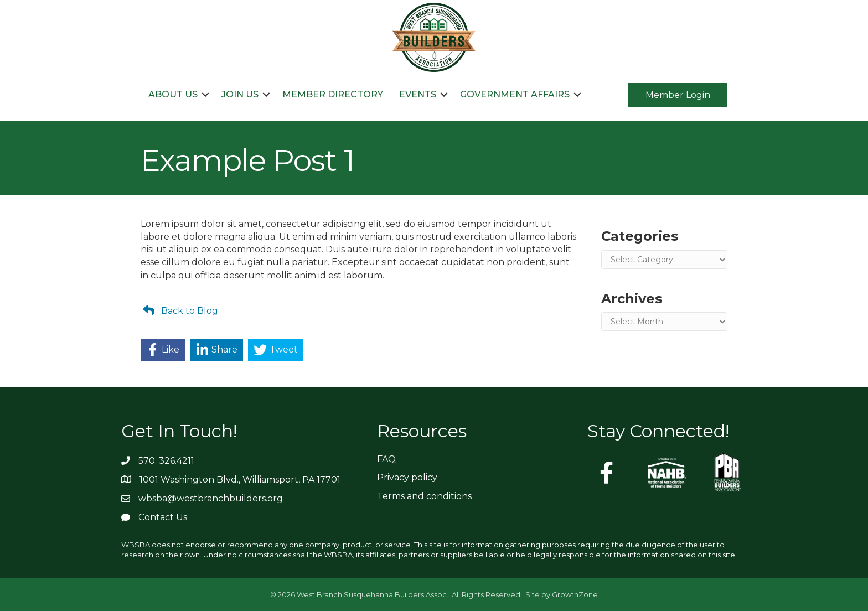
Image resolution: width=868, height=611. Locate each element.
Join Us (240, 94)
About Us (173, 94)
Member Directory (333, 94)
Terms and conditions (424, 496)
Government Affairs (515, 94)
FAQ (386, 459)
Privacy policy (407, 477)
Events (418, 94)
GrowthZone (575, 594)
